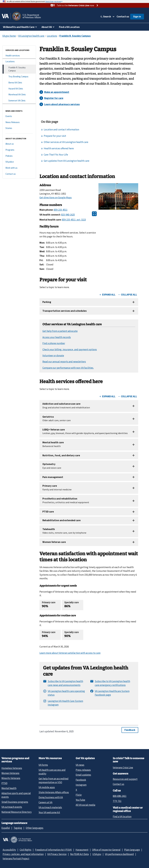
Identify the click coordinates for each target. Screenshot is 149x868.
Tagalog (18, 828)
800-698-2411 (120, 796)
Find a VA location (122, 817)
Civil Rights (25, 850)
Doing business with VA (51, 797)
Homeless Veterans (12, 768)
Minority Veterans (11, 778)
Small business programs (15, 802)
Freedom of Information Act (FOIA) (53, 850)
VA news (80, 765)
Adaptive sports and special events (16, 795)
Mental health (9, 788)
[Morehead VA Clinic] (19, 95)
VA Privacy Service (57, 854)
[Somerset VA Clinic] (19, 101)
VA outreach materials (50, 807)
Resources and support (125, 779)
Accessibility (9, 850)
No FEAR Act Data (79, 854)
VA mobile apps (47, 787)
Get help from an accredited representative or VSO (54, 780)
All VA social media (85, 805)
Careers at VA (45, 802)
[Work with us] (19, 168)
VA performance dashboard (119, 854)
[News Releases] (19, 122)
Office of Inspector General (106, 850)
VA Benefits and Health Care (19, 27)
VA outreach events (12, 807)
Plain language (132, 850)
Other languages (35, 828)
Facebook (81, 780)
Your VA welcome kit (49, 812)
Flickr (79, 795)
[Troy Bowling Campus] (19, 77)
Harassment (82, 850)
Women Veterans (10, 773)
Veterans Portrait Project (16, 859)
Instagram (81, 785)
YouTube (80, 800)
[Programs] (19, 150)
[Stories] (19, 128)
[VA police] (19, 162)
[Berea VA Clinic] (19, 83)
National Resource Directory (17, 812)
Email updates (83, 775)
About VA (47, 27)
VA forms (43, 765)
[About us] (19, 144)
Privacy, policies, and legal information (23, 854)
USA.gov (97, 854)
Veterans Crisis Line (123, 768)
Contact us (123, 17)
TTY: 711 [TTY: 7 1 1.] (117, 801)
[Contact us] (19, 174)
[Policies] (19, 156)
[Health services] (19, 56)
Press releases (83, 770)
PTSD (4, 783)
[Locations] (19, 62)
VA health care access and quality (52, 772)
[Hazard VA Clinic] (19, 89)
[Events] (19, 116)
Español (6, 828)
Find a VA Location (69, 27)
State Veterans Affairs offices (54, 792)
